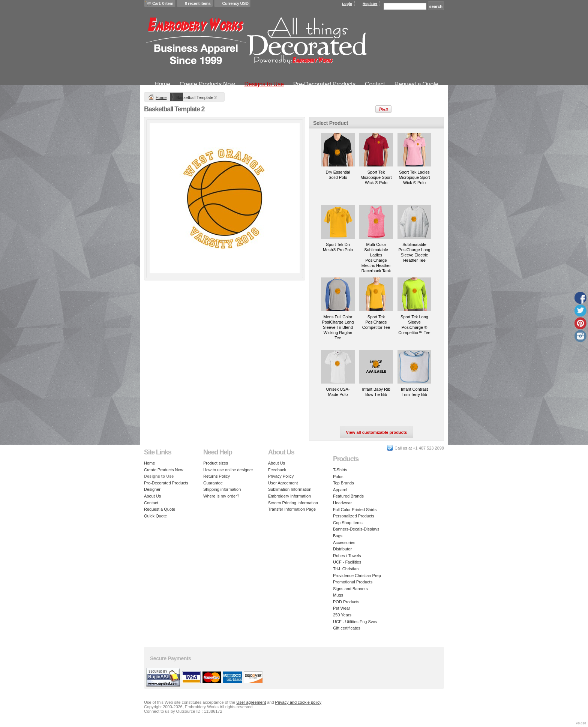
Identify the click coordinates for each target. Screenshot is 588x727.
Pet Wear (342, 608)
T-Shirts (340, 470)
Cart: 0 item (163, 3)
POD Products (346, 602)
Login (347, 4)
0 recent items (198, 3)
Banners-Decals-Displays (356, 529)
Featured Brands (348, 496)
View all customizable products (376, 432)
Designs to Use (264, 84)
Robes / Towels (347, 556)
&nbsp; (338, 150)
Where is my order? (221, 496)
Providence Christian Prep (357, 576)
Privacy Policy (281, 476)
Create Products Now (207, 84)
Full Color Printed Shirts (355, 510)
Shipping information (222, 489)
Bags (338, 536)
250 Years (342, 615)
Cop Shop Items (348, 523)
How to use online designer (228, 470)
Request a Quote (416, 84)
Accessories (344, 543)
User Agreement (283, 483)
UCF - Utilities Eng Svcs (355, 622)
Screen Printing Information (293, 503)
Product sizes (216, 463)
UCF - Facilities (347, 562)
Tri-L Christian (346, 569)
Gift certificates (347, 628)
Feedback (277, 470)
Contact (375, 84)
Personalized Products (354, 516)
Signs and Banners (350, 589)
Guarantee (213, 483)
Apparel (340, 490)
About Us (152, 496)
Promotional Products (353, 582)
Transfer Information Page (292, 509)
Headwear (342, 503)
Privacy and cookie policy (298, 702)
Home (162, 84)
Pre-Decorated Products (324, 84)
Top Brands (343, 483)
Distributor (342, 549)
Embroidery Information (289, 496)
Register (370, 4)
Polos (338, 477)
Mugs (338, 595)
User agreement (251, 702)
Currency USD (235, 3)
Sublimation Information (290, 489)
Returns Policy (217, 476)
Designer (152, 489)
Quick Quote (155, 516)
